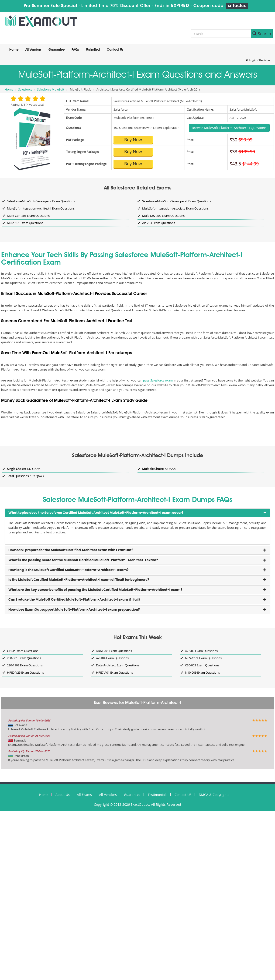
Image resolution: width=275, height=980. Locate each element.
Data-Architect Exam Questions (118, 665)
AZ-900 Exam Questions (201, 651)
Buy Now (133, 140)
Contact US (183, 795)
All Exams (84, 795)
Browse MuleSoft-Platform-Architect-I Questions (229, 128)
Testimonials (158, 795)
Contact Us (115, 50)
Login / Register (258, 60)
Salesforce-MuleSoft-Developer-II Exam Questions (177, 201)
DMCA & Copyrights (214, 795)
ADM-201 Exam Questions (114, 651)
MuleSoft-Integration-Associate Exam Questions (175, 208)
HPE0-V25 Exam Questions (25, 672)
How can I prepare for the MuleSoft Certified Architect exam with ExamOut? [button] (71, 550)
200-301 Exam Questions (24, 658)
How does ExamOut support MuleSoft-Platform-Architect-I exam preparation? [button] (74, 609)
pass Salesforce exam (158, 380)
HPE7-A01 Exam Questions (114, 672)
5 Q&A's (159, 469)
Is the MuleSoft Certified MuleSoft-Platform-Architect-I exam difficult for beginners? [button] (79, 580)
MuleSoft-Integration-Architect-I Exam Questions (41, 208)
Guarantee (57, 50)
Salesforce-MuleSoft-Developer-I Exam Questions (41, 201)
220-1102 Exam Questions (25, 665)
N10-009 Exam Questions (202, 672)
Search (262, 34)
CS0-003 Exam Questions (202, 665)
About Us (63, 795)
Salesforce (25, 89)
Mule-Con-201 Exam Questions (28, 216)
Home (14, 50)
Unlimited (93, 50)
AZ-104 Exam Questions (112, 658)
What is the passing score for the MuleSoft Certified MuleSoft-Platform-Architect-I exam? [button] (83, 560)
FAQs (75, 50)
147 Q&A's (24, 469)
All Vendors (33, 50)
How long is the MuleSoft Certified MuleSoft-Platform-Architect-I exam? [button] (69, 570)
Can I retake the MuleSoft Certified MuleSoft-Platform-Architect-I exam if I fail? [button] (74, 599)
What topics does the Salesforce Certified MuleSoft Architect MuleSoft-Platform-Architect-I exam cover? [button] (96, 513)
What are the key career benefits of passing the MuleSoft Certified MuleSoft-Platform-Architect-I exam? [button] (95, 590)
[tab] (137, 513)
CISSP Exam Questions (23, 651)
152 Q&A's (25, 476)
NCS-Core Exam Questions (203, 658)
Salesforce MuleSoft (51, 89)
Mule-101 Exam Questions (25, 223)
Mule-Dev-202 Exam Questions (163, 216)
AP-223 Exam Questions (159, 223)
